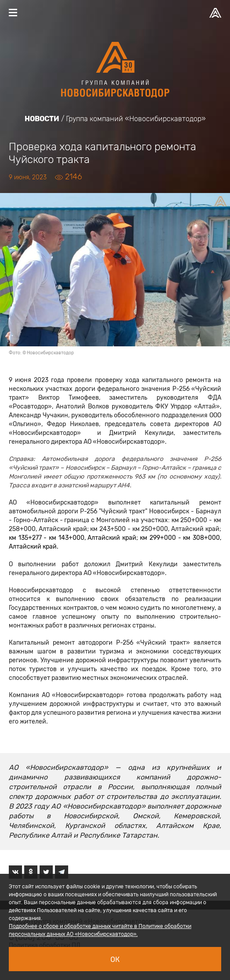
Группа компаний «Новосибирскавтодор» (136, 119)
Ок (115, 960)
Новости (42, 119)
